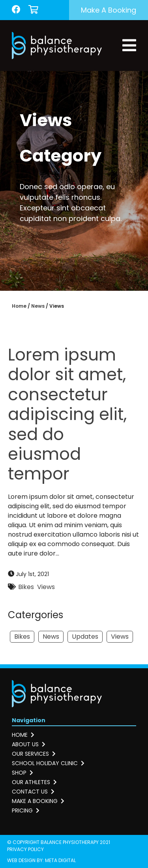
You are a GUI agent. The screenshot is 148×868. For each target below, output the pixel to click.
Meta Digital (60, 860)
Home (19, 306)
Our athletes (34, 782)
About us (29, 744)
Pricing (26, 810)
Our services (34, 754)
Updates (85, 637)
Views (46, 587)
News (38, 306)
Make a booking (109, 10)
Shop (22, 773)
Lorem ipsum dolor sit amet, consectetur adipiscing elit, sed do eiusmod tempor (67, 414)
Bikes (26, 587)
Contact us (33, 792)
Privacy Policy (25, 849)
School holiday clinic (48, 763)
